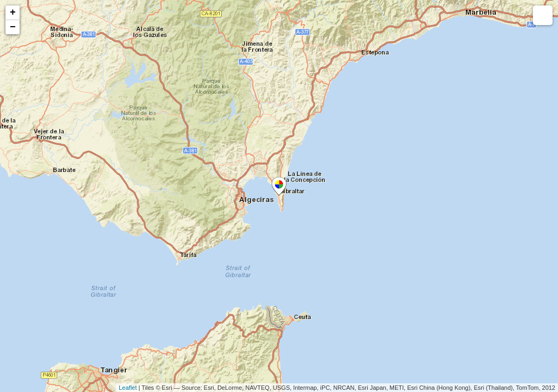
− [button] (13, 27)
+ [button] (13, 13)
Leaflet (128, 388)
